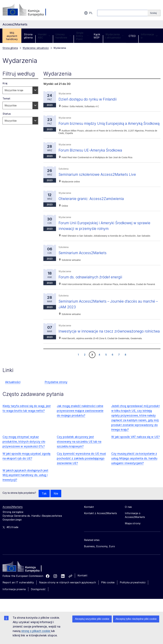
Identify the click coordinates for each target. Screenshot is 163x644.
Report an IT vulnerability (18, 594)
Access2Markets (13, 518)
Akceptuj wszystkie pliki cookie (92, 619)
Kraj (5, 83)
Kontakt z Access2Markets (100, 525)
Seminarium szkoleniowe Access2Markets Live (99, 180)
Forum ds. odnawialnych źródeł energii (93, 283)
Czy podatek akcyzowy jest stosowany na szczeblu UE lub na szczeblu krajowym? (79, 453)
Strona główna (28, 36)
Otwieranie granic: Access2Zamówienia (93, 204)
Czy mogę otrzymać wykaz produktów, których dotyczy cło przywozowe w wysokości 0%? (24, 453)
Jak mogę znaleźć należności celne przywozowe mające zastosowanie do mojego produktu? (80, 422)
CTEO (132, 36)
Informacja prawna (14, 601)
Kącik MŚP (97, 36)
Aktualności (13, 393)
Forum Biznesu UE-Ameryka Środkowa (92, 156)
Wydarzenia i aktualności (114, 36)
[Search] (154, 13)
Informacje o (149, 36)
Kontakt (82, 587)
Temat (6, 98)
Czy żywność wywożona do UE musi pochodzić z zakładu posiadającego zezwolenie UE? (81, 470)
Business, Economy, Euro (99, 558)
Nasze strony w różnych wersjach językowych (67, 594)
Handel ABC (44, 36)
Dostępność (38, 601)
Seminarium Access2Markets (84, 259)
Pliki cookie (108, 594)
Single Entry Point (82, 36)
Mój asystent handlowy (12, 36)
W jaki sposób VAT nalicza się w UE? (135, 448)
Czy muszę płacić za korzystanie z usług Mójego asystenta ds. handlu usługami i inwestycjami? (134, 470)
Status (7, 114)
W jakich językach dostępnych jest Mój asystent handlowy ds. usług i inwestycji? (25, 487)
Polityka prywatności (133, 594)
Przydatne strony (56, 393)
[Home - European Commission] (25, 579)
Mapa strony (133, 535)
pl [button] (88, 13)
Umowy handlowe (63, 36)
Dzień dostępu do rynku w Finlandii (90, 99)
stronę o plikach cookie (36, 631)
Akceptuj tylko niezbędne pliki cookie (136, 619)
